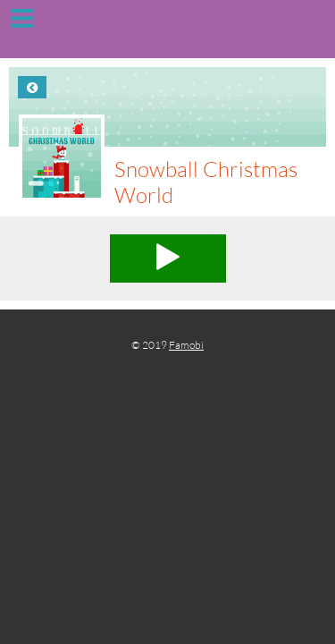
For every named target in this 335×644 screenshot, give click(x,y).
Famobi (186, 345)
